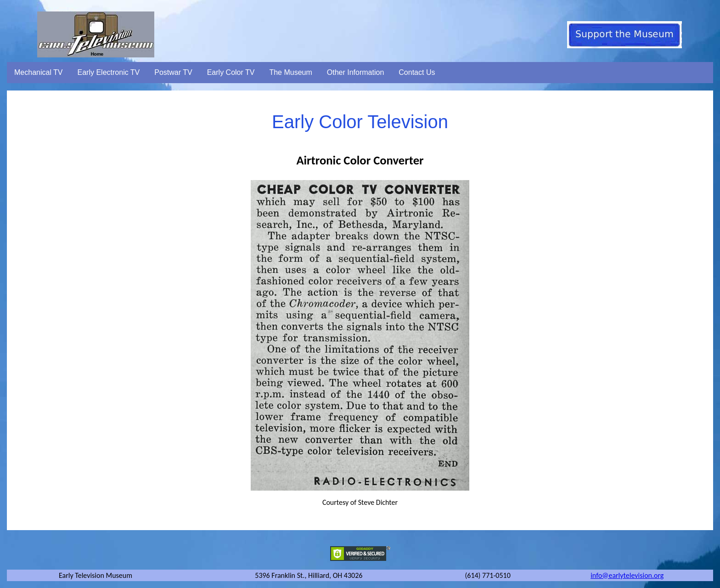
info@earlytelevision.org (627, 575)
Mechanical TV (39, 72)
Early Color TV (231, 72)
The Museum (290, 72)
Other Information (356, 72)
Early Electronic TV (109, 72)
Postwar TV (173, 72)
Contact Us (417, 72)
